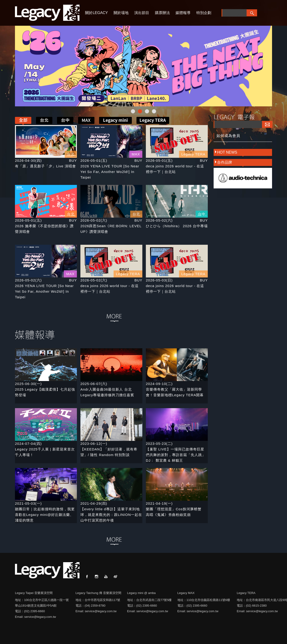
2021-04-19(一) (159, 503)
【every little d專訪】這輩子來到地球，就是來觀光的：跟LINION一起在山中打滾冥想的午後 (111, 515)
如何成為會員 (228, 136)
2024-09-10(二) (159, 384)
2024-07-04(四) (28, 444)
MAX (136, 154)
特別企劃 (204, 13)
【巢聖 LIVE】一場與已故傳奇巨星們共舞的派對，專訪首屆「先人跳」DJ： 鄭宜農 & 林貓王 (176, 455)
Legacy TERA (193, 154)
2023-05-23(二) (159, 444)
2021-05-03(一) (28, 503)
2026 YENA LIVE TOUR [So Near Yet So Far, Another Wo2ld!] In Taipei (110, 172)
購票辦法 (162, 13)
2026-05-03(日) (159, 280)
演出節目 (142, 13)
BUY (73, 160)
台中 (202, 214)
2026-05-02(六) (94, 220)
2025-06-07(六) (94, 384)
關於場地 (121, 13)
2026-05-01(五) (94, 160)
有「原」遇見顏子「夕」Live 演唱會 (45, 166)
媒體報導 (183, 13)
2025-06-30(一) (28, 384)
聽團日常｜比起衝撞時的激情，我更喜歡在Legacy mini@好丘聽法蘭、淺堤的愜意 (45, 515)
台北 (71, 154)
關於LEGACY (96, 13)
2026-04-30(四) (28, 160)
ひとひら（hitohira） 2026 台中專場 (177, 226)
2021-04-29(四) (94, 503)
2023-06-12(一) (94, 444)
